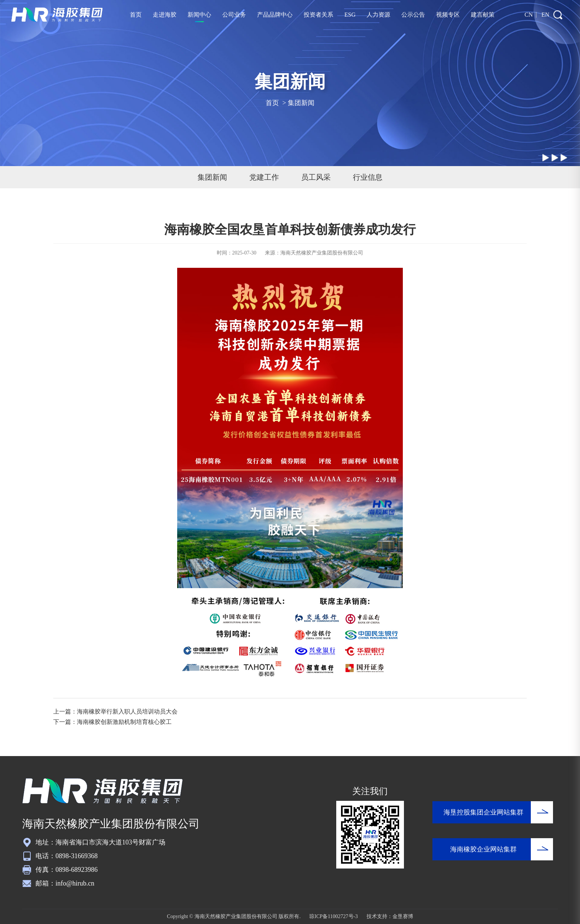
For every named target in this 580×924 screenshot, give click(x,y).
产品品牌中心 (275, 15)
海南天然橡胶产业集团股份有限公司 (322, 253)
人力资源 (378, 15)
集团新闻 (301, 103)
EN (545, 15)
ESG (350, 15)
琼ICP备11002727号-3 (333, 916)
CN (529, 15)
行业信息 (368, 177)
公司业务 (234, 15)
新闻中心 (199, 15)
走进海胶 (165, 15)
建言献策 (483, 15)
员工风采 (316, 177)
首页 (136, 15)
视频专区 (448, 15)
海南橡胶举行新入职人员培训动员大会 (127, 711)
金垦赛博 (403, 916)
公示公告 (413, 15)
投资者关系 (318, 15)
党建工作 (264, 177)
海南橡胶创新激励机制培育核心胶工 (124, 722)
